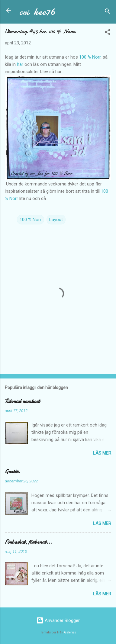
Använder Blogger (58, 620)
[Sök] (108, 12)
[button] (108, 33)
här (20, 64)
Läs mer (102, 453)
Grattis (12, 472)
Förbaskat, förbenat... (29, 542)
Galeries (70, 632)
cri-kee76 (37, 12)
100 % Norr (90, 57)
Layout (56, 220)
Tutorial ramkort (22, 401)
